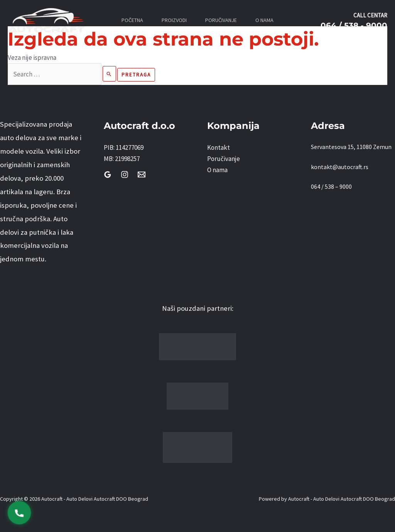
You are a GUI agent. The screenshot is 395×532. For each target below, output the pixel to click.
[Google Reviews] (108, 175)
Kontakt (219, 147)
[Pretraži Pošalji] (109, 74)
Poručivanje (224, 159)
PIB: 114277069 (124, 147)
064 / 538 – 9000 (331, 186)
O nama (217, 170)
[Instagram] (125, 175)
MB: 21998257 (122, 159)
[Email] (142, 175)
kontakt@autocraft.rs (340, 167)
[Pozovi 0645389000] (19, 513)
